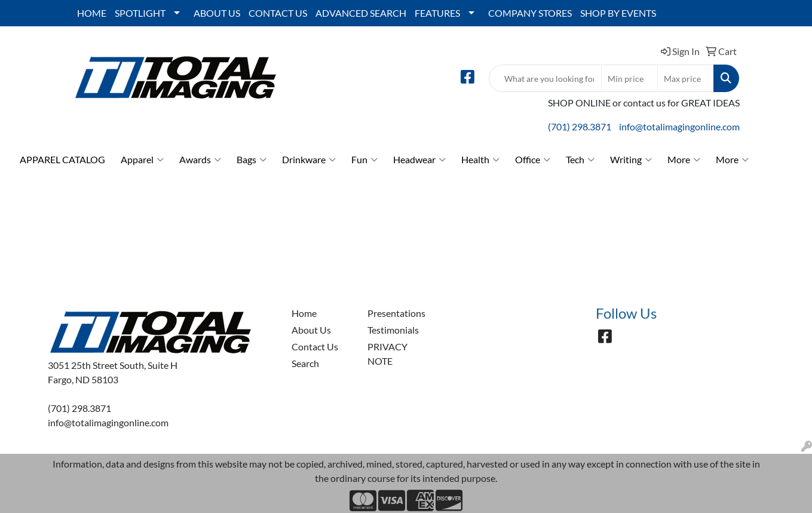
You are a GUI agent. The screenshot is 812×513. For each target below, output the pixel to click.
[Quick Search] (545, 78)
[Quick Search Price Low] (629, 78)
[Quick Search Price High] (686, 78)
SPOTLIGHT (140, 13)
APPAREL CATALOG (62, 159)
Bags (252, 160)
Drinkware (309, 160)
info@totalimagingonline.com (679, 126)
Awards (200, 160)
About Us (311, 330)
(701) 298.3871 (580, 126)
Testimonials (393, 330)
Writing (631, 160)
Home (304, 313)
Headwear (419, 160)
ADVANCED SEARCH (361, 13)
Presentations (396, 313)
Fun (364, 160)
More (684, 160)
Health (480, 160)
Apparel (142, 160)
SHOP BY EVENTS (618, 13)
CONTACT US (278, 13)
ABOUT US (217, 13)
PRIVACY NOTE (387, 354)
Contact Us (315, 346)
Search (305, 363)
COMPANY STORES (530, 13)
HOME (92, 13)
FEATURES (437, 13)
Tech (580, 160)
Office (533, 160)
